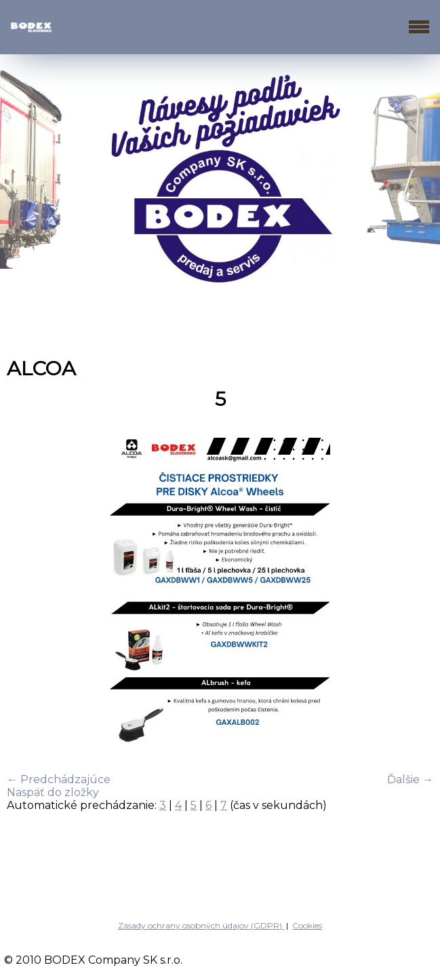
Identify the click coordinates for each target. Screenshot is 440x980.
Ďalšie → (410, 779)
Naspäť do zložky (53, 792)
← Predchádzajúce (59, 779)
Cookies (307, 925)
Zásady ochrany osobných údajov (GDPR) (201, 925)
